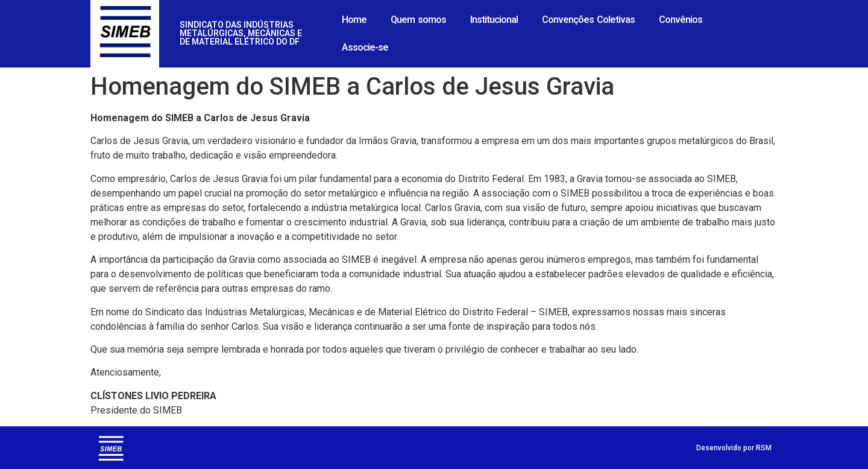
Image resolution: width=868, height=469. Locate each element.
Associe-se (365, 47)
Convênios (681, 20)
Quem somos (418, 20)
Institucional (494, 20)
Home (354, 20)
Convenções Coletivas (588, 20)
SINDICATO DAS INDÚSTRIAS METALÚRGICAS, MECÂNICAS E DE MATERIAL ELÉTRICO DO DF (241, 33)
